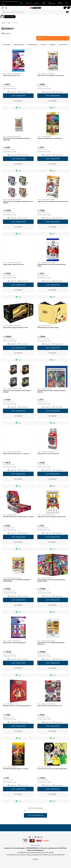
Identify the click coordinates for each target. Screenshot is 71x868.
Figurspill (43, 44)
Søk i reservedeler (52, 3)
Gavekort (37, 3)
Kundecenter (28, 3)
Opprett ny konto (60, 3)
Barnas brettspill (19, 44)
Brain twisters (63, 44)
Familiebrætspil (32, 44)
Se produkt (18, 101)
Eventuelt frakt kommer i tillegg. (10, 89)
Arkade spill (7, 44)
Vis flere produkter (35, 815)
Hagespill (52, 44)
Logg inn (67, 3)
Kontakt (36, 859)
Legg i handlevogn (18, 96)
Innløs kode (44, 3)
